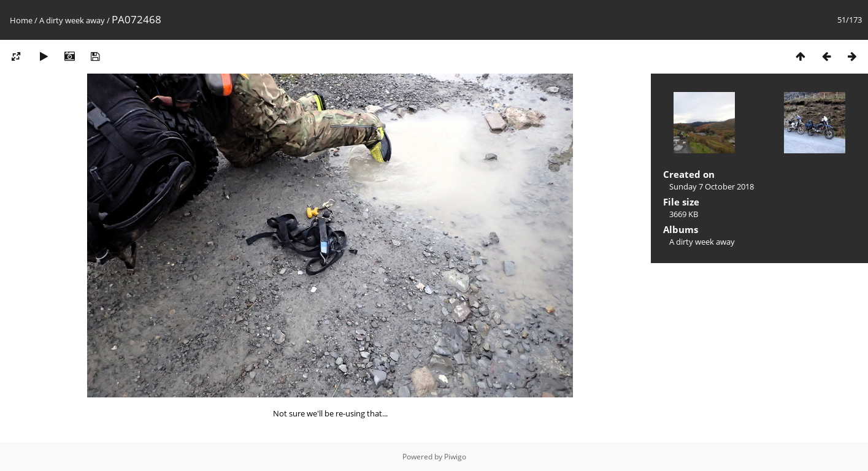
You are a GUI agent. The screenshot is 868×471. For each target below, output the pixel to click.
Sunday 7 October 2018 (712, 186)
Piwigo (455, 457)
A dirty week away (72, 20)
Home (21, 20)
